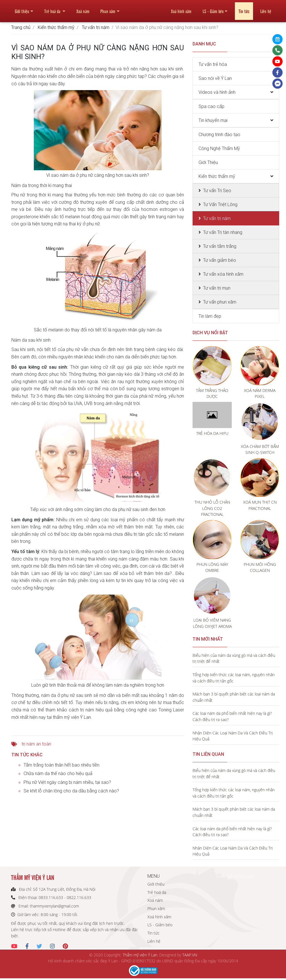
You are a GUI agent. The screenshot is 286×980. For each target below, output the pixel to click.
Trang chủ (21, 27)
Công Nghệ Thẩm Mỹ (219, 148)
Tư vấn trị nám (96, 27)
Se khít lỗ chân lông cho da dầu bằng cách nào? (71, 791)
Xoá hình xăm (181, 9)
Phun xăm (108, 9)
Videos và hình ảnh (217, 92)
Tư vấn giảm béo (220, 260)
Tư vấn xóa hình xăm (223, 274)
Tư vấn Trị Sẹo (217, 190)
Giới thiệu (22, 9)
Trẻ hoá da (53, 9)
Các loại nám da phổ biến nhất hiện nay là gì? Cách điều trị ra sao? (232, 716)
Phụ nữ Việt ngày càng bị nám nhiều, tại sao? (67, 782)
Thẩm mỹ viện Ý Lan (140, 955)
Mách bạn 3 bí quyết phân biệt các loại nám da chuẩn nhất (234, 697)
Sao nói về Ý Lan (215, 78)
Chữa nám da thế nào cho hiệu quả (58, 773)
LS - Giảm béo (213, 9)
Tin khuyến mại (213, 120)
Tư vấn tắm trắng (220, 246)
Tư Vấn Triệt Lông (220, 204)
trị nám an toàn (36, 744)
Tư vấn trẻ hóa (213, 64)
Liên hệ (266, 9)
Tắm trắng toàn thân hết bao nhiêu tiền (61, 765)
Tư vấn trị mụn (217, 288)
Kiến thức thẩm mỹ (56, 27)
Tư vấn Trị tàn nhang (223, 232)
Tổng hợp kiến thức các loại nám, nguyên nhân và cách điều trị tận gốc (234, 678)
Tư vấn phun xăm (220, 302)
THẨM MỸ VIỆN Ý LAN (235, 876)
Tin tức (244, 9)
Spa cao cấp (211, 106)
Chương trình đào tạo (219, 134)
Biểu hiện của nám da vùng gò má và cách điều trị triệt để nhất (234, 658)
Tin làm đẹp (210, 316)
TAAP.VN (190, 955)
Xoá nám (83, 9)
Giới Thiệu (208, 162)
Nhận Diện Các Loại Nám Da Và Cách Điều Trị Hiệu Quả (233, 736)
